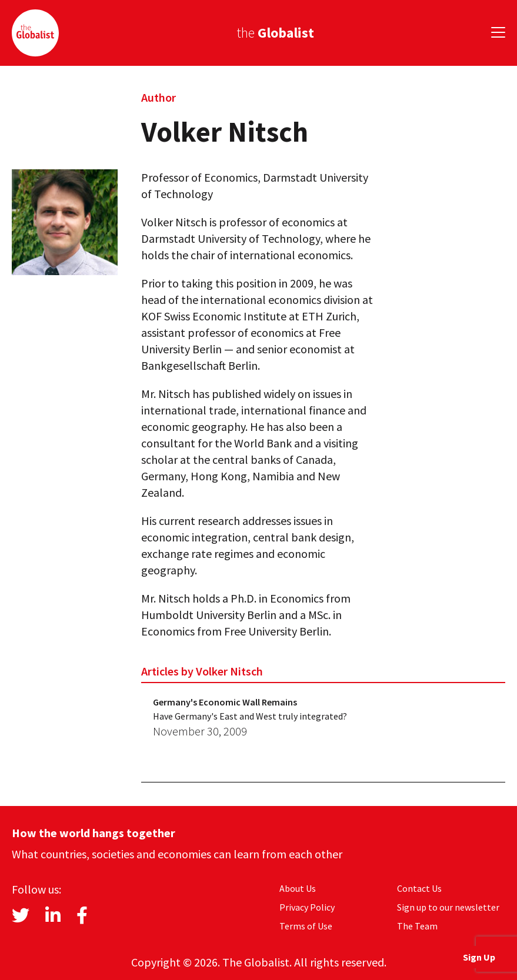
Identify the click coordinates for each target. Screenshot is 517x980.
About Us (298, 888)
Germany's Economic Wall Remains (225, 702)
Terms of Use (306, 926)
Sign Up (479, 957)
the (275, 33)
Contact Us (419, 888)
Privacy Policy (307, 907)
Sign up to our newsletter (448, 907)
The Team (417, 926)
